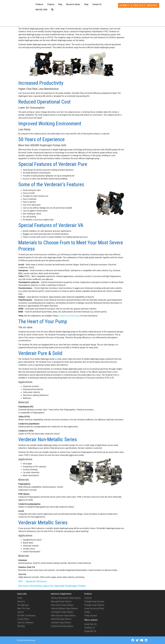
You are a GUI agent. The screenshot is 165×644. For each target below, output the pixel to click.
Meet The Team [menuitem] (24, 608)
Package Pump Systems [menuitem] (94, 601)
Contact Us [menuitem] (97, 4)
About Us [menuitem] (21, 601)
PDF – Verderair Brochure (32, 581)
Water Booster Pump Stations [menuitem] (63, 616)
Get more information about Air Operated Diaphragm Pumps (52, 586)
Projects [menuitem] (51, 4)
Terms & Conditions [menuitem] (25, 623)
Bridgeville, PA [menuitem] (90, 631)
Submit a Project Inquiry (139, 5)
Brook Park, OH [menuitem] (91, 624)
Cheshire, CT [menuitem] (90, 628)
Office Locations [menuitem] (91, 620)
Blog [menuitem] (60, 4)
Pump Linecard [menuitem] (91, 616)
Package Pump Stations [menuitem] (94, 605)
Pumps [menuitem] (87, 612)
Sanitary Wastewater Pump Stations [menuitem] (66, 598)
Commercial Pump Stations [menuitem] (62, 626)
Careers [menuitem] (21, 612)
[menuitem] (41, 10)
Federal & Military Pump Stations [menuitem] (64, 608)
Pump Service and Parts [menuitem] (94, 608)
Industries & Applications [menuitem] (61, 594)
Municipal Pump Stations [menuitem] (61, 601)
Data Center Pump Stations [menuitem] (62, 605)
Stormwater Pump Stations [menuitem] (62, 612)
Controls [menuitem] (88, 598)
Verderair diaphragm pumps (50, 21)
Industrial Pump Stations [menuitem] (61, 619)
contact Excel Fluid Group (69, 316)
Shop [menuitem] (86, 4)
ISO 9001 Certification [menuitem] (26, 616)
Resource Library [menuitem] (73, 4)
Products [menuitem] (39, 4)
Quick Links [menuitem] (22, 594)
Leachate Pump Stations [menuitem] (61, 623)
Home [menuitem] (20, 598)
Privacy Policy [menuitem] (23, 619)
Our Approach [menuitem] (23, 605)
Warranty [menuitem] (21, 626)
